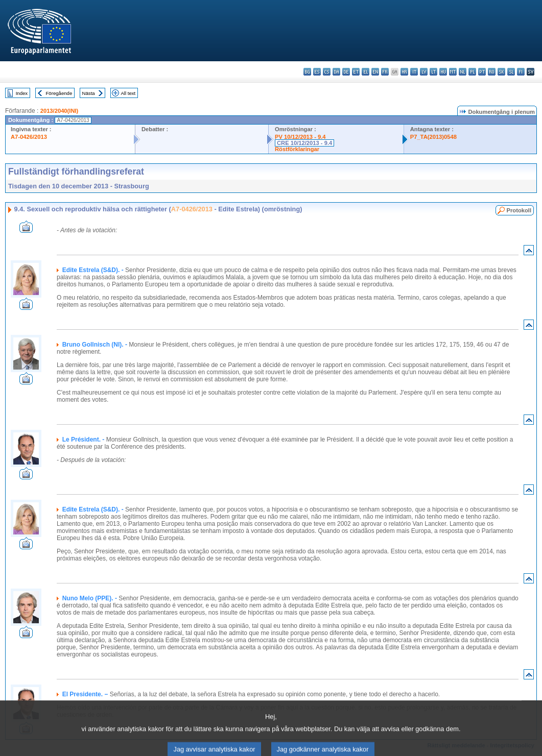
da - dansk (336, 72)
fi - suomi (521, 72)
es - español (317, 72)
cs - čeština (327, 72)
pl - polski (472, 72)
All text (128, 93)
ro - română (492, 72)
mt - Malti (453, 72)
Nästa (89, 93)
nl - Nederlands (463, 72)
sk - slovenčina (501, 72)
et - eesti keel (356, 72)
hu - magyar (443, 72)
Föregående (59, 93)
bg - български (307, 72)
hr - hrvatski (404, 72)
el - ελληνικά (366, 72)
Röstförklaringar (297, 149)
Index (22, 93)
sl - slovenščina (511, 72)
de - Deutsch (346, 72)
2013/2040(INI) (60, 111)
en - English (375, 72)
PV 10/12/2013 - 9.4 (300, 137)
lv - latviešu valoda (424, 72)
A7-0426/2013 (29, 137)
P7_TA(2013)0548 (433, 137)
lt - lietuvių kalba (433, 72)
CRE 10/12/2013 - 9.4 (304, 143)
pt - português (482, 72)
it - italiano (414, 72)
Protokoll (519, 210)
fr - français (385, 72)
